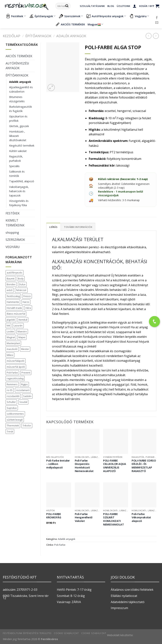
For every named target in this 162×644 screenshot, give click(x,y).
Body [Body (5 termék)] (21, 279)
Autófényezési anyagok (106, 16)
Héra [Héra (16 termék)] (28, 308)
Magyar (95, 24)
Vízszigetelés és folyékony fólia (19, 203)
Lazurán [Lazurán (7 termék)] (18, 325)
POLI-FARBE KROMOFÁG (54, 516)
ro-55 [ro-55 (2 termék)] (10, 390)
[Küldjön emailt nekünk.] (157, 23)
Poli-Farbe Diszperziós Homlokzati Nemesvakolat (84, 466)
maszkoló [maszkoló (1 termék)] (12, 349)
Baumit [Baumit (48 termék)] (11, 279)
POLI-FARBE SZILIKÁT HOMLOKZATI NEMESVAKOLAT (113, 519)
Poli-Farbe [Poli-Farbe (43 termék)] (12, 373)
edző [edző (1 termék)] (10, 290)
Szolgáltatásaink (92, 6)
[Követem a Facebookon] (157, 18)
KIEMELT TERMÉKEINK (15, 223)
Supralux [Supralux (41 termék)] (12, 408)
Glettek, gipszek (19, 126)
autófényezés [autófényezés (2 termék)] (15, 273)
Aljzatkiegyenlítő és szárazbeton (21, 89)
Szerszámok (71, 16)
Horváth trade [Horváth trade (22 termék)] (14, 308)
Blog (111, 6)
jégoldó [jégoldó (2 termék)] (11, 320)
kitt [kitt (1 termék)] (8, 325)
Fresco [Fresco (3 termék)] (27, 296)
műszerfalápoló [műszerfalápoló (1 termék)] (16, 361)
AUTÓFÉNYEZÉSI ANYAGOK (17, 66)
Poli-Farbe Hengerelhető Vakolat (84, 518)
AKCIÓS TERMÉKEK (70, 24)
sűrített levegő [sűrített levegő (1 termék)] (15, 420)
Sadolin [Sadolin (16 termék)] (27, 396)
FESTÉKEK (13, 213)
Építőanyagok (42, 16)
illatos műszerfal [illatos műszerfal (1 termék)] (16, 314)
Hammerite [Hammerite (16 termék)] (13, 302)
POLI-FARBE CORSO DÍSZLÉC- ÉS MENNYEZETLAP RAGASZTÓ (144, 466)
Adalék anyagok (71, 36)
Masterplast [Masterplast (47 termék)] (13, 343)
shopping (12, 233)
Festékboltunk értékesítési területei (27, 633)
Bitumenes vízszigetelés (17, 99)
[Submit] (67, 6)
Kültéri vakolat (18, 151)
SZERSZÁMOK (15, 240)
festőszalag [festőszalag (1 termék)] (13, 296)
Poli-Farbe (60, 545)
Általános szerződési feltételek (132, 590)
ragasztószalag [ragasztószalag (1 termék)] (15, 378)
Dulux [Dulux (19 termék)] (22, 284)
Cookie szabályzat (66, 633)
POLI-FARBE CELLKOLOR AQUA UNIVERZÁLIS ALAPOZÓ (114, 466)
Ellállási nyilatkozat (124, 596)
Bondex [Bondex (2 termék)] (11, 284)
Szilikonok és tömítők (17, 174)
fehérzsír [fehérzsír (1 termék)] (21, 290)
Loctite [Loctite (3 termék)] (10, 331)
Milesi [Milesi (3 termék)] (10, 355)
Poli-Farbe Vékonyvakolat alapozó (141, 518)
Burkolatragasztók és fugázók (21, 109)
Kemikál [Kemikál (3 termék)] (23, 320)
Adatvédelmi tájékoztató (128, 602)
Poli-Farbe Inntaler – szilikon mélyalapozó (58, 464)
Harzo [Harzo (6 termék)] (26, 302)
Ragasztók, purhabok (16, 159)
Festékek (16, 16)
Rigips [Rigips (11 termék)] (24, 384)
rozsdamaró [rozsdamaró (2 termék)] (23, 390)
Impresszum (119, 608)
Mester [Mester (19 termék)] (25, 349)
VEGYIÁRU (13, 247)
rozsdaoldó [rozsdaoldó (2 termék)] (13, 396)
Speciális (14, 166)
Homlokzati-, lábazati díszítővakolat (18, 136)
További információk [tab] (78, 227)
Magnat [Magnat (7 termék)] (11, 337)
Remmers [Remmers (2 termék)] (12, 384)
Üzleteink (123, 6)
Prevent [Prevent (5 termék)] (26, 373)
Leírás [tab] (53, 227)
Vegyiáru (139, 16)
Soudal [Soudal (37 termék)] (23, 402)
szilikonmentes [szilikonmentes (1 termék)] (15, 414)
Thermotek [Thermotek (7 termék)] (13, 425)
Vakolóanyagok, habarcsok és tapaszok (19, 191)
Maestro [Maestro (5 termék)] (22, 331)
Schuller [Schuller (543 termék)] (11, 402)
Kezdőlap (12, 36)
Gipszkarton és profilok (18, 119)
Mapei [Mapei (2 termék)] (22, 337)
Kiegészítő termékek (22, 146)
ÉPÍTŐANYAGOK (38, 36)
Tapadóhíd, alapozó (22, 181)
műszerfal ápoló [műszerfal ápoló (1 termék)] (16, 367)
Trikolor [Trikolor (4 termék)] (27, 425)
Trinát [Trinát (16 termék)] (10, 431)
